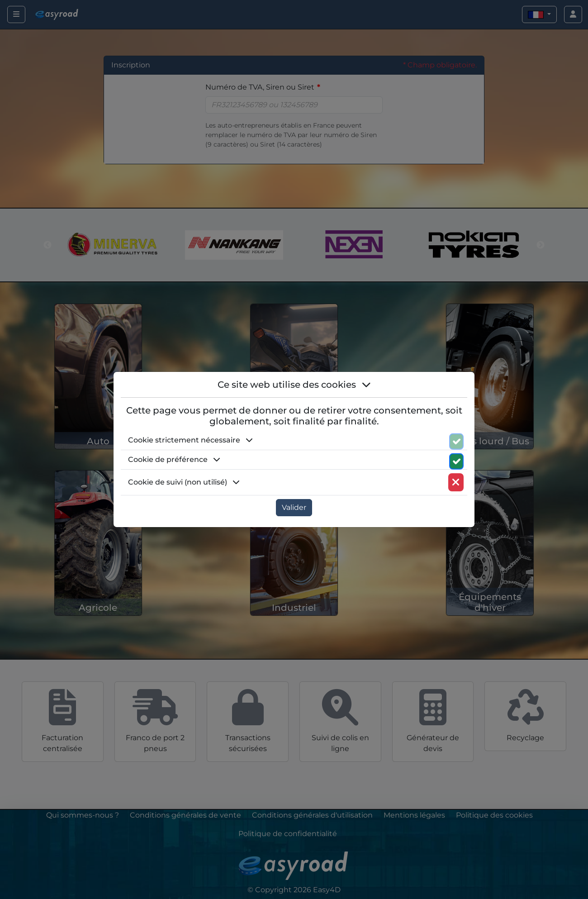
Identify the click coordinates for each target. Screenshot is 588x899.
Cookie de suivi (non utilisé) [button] (184, 482)
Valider (294, 507)
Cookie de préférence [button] (174, 459)
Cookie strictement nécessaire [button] (190, 440)
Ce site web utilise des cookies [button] (294, 385)
